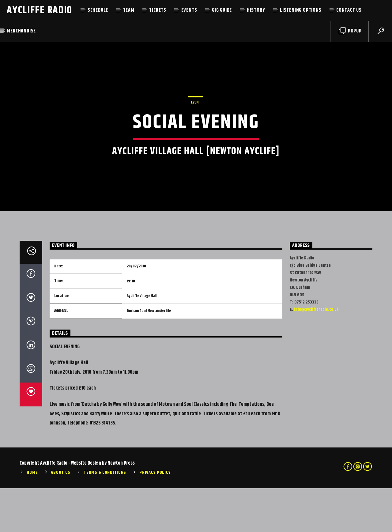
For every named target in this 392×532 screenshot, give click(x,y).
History (256, 10)
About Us (61, 517)
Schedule (98, 10)
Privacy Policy (155, 517)
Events (189, 10)
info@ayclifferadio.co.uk (316, 353)
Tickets (158, 10)
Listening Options (301, 10)
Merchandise (21, 31)
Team (129, 10)
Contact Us (349, 10)
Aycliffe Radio (40, 10)
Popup (350, 31)
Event (196, 124)
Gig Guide (222, 10)
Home (32, 517)
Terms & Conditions (105, 517)
